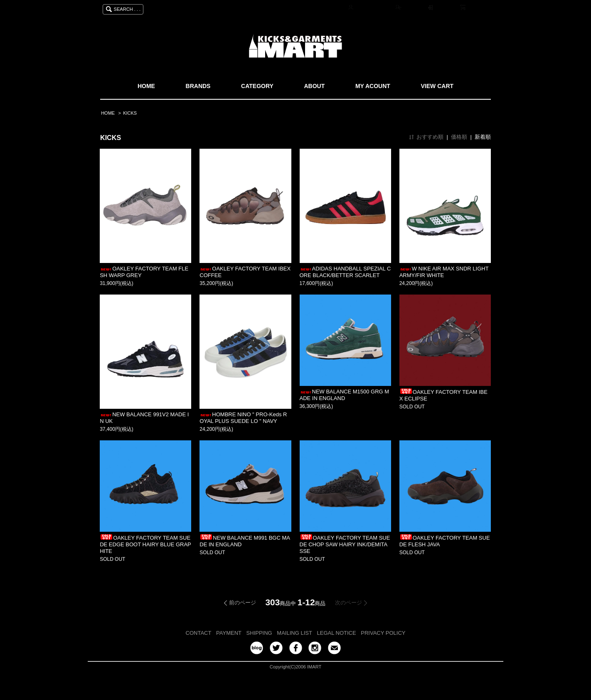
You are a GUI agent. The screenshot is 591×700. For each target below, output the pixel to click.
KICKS (130, 113)
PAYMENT (229, 633)
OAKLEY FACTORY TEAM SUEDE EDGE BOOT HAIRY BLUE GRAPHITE (145, 544)
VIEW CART (437, 86)
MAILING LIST (294, 633)
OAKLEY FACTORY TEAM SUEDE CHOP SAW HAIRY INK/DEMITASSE (345, 544)
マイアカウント (373, 8)
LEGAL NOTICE (337, 633)
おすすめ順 (430, 137)
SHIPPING (259, 633)
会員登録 (413, 8)
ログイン (446, 8)
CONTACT (199, 633)
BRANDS (198, 86)
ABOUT (314, 86)
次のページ (348, 603)
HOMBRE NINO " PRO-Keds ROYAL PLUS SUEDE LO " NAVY (243, 418)
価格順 (459, 137)
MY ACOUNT (373, 86)
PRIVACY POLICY (383, 633)
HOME (146, 86)
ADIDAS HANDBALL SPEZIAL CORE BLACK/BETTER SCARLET (345, 272)
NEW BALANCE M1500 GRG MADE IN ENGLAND (345, 395)
